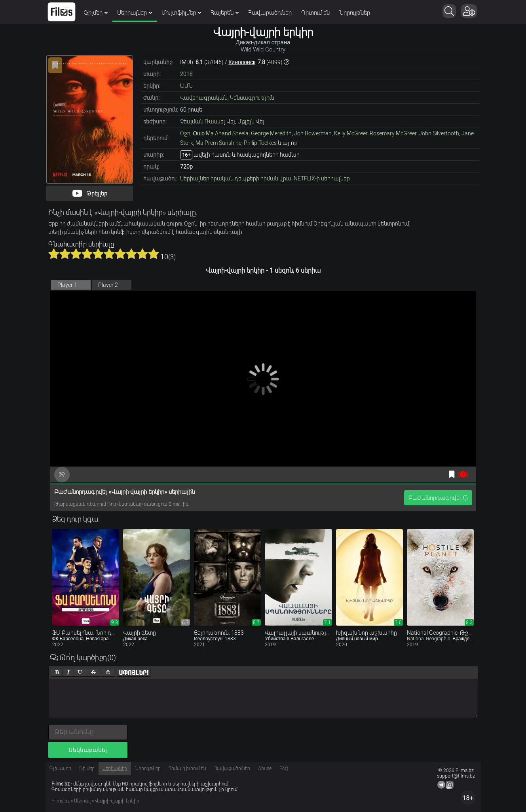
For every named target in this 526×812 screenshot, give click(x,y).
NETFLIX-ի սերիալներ (322, 178)
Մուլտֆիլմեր (181, 13)
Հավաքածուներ (270, 13)
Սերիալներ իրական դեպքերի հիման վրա (236, 178)
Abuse (265, 768)
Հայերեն (225, 13)
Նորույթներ (355, 13)
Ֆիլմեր (96, 13)
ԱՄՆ (186, 86)
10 (154, 254)
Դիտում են (315, 13)
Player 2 (108, 285)
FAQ (284, 768)
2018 (186, 74)
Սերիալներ (135, 13)
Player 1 (67, 285)
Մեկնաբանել (88, 750)
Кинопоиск (242, 62)
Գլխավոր (60, 768)
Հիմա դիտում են (187, 768)
